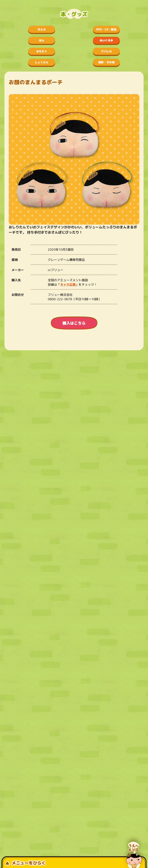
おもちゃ (42, 51)
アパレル (106, 51)
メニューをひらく (25, 863)
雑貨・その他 (106, 62)
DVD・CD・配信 (106, 29)
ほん (42, 40)
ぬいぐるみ (106, 40)
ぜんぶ (42, 29)
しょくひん (42, 62)
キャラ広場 (68, 285)
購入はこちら (74, 323)
